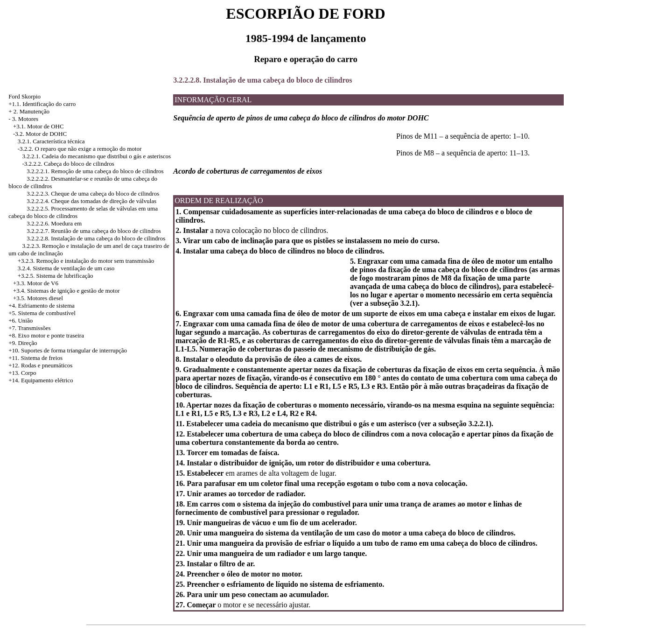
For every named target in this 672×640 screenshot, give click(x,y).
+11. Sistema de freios (35, 358)
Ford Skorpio (24, 96)
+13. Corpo (22, 373)
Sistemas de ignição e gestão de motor (73, 291)
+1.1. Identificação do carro (42, 104)
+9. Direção (23, 343)
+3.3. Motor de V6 (36, 283)
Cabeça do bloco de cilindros (79, 164)
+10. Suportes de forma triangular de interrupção (68, 350)
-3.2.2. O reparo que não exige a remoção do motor (80, 149)
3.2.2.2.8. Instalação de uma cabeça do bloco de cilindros (96, 238)
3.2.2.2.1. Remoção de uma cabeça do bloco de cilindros (95, 171)
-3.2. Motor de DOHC (40, 134)
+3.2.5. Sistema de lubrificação (56, 276)
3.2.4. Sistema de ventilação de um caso (66, 268)
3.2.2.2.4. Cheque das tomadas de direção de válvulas (91, 201)
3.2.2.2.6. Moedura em (54, 223)
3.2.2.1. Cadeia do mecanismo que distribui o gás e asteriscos (96, 156)
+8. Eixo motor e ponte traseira (46, 335)
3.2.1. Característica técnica (51, 141)
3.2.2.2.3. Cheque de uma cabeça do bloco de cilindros (93, 193)
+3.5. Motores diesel (38, 298)
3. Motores (25, 119)
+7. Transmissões (29, 328)
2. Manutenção (31, 111)
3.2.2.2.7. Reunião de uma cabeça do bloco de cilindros (94, 231)
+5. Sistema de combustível (42, 313)
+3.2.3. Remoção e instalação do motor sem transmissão (86, 261)
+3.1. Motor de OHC (38, 126)
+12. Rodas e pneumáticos (40, 365)
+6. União (21, 320)
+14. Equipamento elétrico (41, 380)
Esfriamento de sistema (46, 306)
